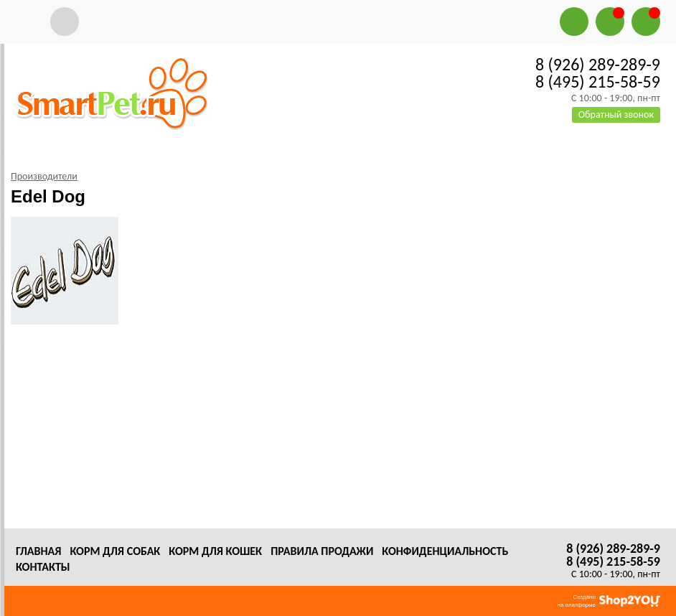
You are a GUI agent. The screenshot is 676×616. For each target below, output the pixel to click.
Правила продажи (322, 551)
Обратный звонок (616, 115)
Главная (38, 551)
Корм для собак (115, 551)
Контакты (43, 567)
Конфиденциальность (445, 551)
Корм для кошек (215, 551)
